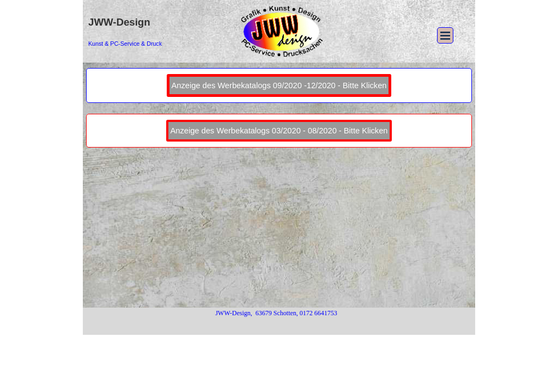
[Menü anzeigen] (445, 35)
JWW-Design (119, 22)
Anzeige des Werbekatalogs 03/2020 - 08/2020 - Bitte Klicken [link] (279, 131)
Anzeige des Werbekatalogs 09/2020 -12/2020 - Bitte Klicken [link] (279, 85)
